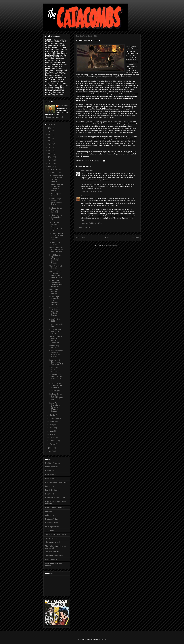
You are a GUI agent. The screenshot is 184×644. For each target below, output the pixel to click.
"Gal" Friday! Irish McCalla (56, 267)
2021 (50, 128)
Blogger (103, 639)
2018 (50, 138)
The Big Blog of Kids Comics (56, 535)
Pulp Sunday (50, 515)
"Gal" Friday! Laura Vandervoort (55, 369)
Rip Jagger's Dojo (52, 519)
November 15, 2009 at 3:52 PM (92, 191)
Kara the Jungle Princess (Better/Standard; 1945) (56, 202)
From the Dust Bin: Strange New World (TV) (56, 362)
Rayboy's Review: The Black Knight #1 (56, 210)
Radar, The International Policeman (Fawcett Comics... (55, 407)
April (52, 434)
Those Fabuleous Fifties (54, 556)
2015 (50, 147)
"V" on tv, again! (55, 391)
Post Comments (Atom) (112, 245)
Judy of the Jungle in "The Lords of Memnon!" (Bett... (56, 236)
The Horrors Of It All (53, 542)
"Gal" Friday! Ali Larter (55, 195)
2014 (50, 150)
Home (108, 238)
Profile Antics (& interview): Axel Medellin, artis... (56, 386)
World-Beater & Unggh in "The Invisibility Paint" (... (56, 377)
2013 (50, 154)
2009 (50, 167)
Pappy (83, 196)
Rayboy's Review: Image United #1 (56, 217)
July (51, 425)
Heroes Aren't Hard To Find (55, 498)
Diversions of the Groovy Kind (56, 482)
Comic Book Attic (52, 478)
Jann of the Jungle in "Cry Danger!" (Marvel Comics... (56, 178)
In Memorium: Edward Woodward (54, 292)
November (54, 173)
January (53, 444)
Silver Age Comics (52, 527)
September (54, 418)
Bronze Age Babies (52, 467)
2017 (50, 141)
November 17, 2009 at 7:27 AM (92, 223)
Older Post (134, 238)
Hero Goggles (50, 494)
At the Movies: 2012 (55, 320)
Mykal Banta (86, 171)
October (53, 415)
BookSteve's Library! (53, 463)
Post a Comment (84, 228)
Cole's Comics (51, 475)
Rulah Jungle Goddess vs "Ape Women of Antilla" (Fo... (56, 283)
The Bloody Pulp (51, 538)
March (52, 437)
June (52, 428)
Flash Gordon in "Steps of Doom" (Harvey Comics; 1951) (56, 274)
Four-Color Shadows (53, 490)
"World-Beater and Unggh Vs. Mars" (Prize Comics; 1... (56, 354)
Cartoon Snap (50, 471)
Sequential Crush (52, 523)
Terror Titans (50, 531)
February (53, 441)
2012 (50, 157)
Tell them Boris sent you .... (55, 244)
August (53, 421)
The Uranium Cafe (52, 552)
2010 (50, 163)
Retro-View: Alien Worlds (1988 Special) (56, 331)
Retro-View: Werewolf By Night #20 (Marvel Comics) (55, 312)
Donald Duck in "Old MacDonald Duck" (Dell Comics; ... (55, 259)
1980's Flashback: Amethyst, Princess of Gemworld (56, 340)
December (54, 169)
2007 (50, 451)
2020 (50, 131)
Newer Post (81, 238)
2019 (50, 134)
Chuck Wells (63, 106)
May (52, 431)
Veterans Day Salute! (54, 347)
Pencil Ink (49, 511)
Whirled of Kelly (51, 560)
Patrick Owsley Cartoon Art (55, 507)
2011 (50, 160)
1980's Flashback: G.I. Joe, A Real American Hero (56, 250)
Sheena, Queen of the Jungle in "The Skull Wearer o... (56, 187)
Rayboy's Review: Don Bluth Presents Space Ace (56, 397)
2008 (50, 448)
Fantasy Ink (50, 486)
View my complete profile (54, 117)
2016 (50, 144)
